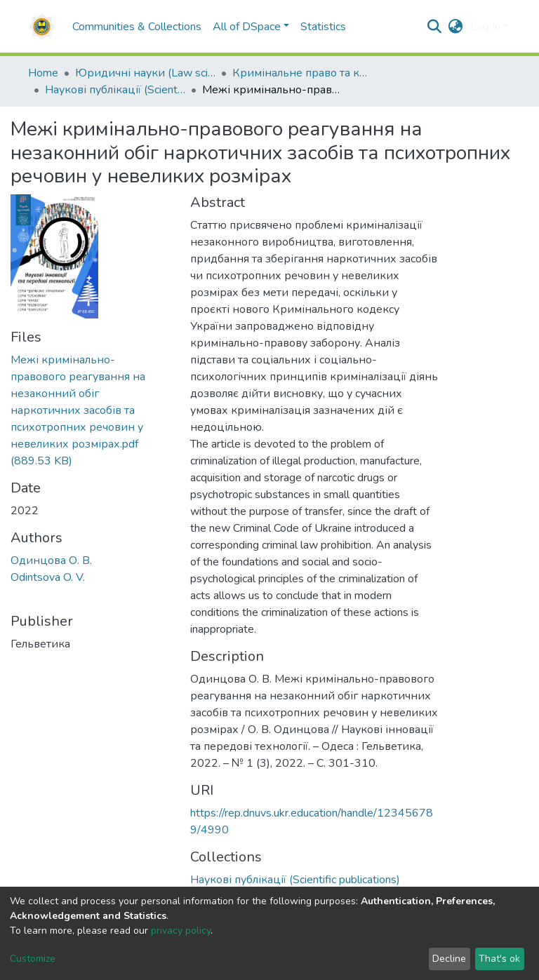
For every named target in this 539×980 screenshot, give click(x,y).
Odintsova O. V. (48, 577)
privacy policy (181, 931)
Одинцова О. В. (51, 561)
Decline (449, 959)
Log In (485, 27)
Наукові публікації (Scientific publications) (115, 90)
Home (43, 73)
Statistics (323, 27)
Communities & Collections (137, 27)
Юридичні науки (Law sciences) (145, 73)
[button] (456, 27)
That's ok (499, 959)
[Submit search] (435, 27)
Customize (33, 959)
